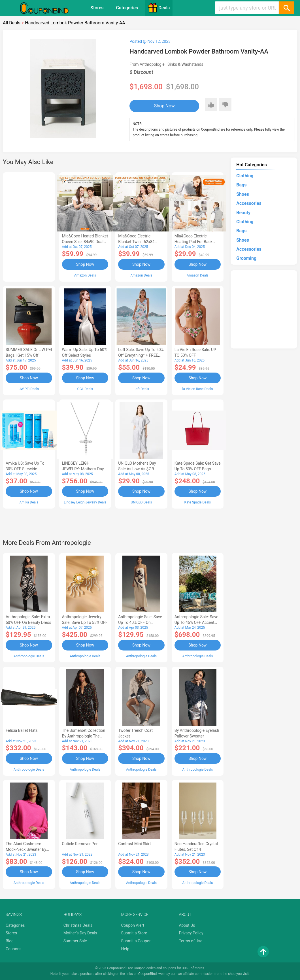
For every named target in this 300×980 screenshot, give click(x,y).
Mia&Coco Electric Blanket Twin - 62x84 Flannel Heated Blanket (138, 242)
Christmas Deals (78, 925)
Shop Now (164, 106)
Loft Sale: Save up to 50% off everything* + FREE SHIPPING (141, 355)
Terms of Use (191, 941)
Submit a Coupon (136, 941)
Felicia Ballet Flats (22, 730)
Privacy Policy (191, 933)
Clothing (245, 176)
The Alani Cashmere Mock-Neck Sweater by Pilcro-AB (26, 849)
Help (125, 949)
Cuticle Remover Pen (80, 844)
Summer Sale (75, 941)
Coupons (14, 949)
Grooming (246, 258)
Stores (97, 8)
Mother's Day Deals (80, 933)
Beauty (243, 213)
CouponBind (147, 974)
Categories (127, 8)
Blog (10, 941)
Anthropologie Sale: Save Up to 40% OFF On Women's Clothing (140, 622)
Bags (241, 185)
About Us (187, 925)
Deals (159, 8)
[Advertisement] (29, 226)
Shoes (243, 194)
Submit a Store (134, 933)
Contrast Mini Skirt (135, 844)
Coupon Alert (133, 925)
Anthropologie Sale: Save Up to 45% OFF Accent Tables (196, 622)
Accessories (249, 203)
